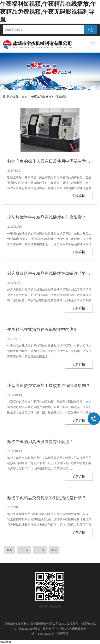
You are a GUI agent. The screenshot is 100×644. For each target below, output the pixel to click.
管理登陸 (63, 634)
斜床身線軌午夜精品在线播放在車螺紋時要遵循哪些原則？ (50, 273)
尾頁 (54, 550)
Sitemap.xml (46, 634)
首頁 (25, 96)
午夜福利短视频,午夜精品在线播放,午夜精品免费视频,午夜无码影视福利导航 (48, 12)
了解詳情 (79, 196)
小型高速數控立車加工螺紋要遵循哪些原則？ (49, 386)
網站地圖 (6, 642)
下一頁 (40, 550)
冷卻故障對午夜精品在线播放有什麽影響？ (47, 217)
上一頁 (24, 550)
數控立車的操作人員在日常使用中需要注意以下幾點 (50, 161)
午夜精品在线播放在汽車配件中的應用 (42, 329)
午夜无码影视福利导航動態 (48, 96)
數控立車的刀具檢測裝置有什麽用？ (40, 442)
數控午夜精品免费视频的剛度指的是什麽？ (47, 498)
